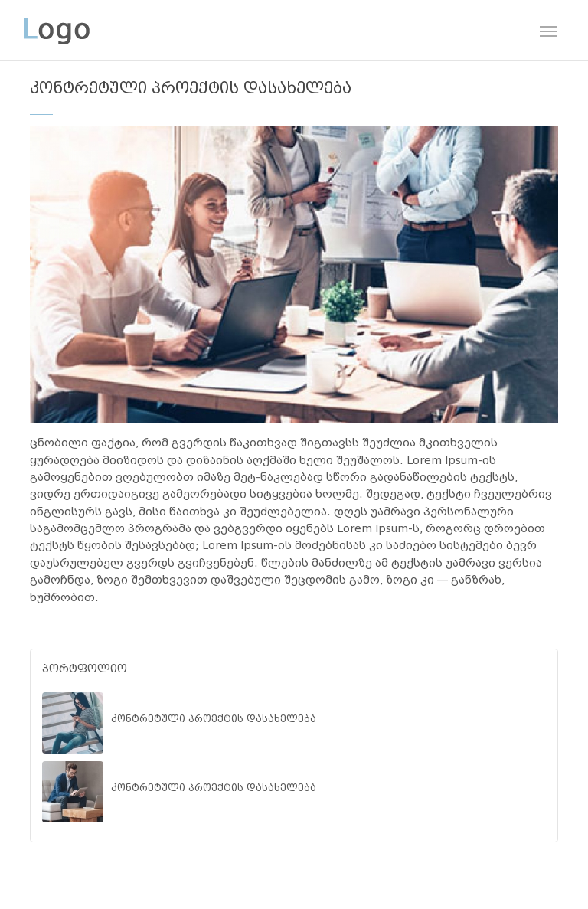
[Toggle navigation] (548, 30)
